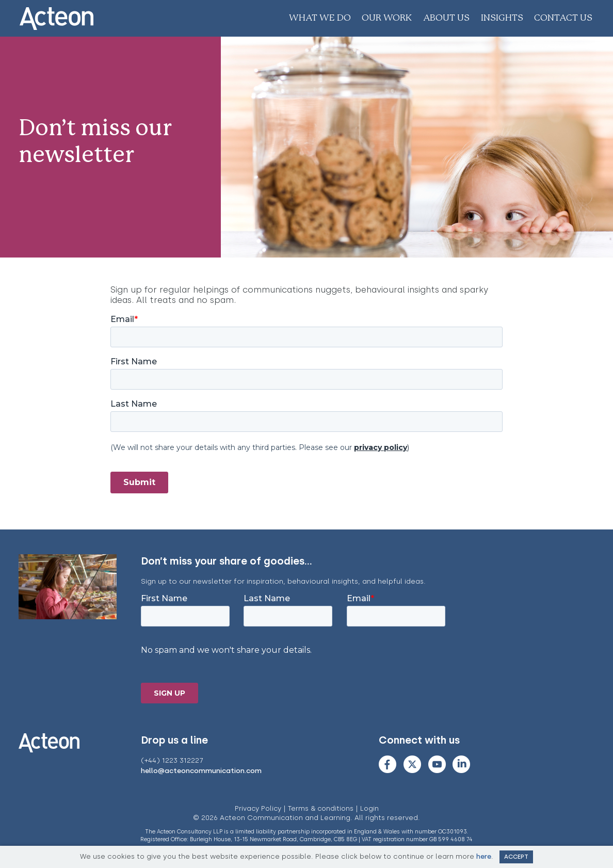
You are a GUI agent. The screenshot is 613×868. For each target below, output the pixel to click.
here (484, 856)
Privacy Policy (258, 808)
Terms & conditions (321, 808)
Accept (516, 857)
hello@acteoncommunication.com (201, 770)
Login (369, 808)
